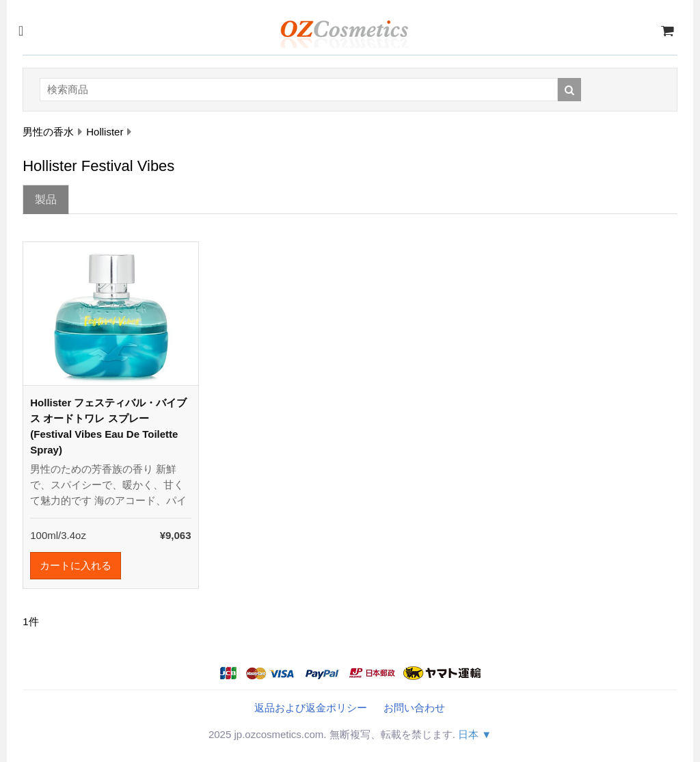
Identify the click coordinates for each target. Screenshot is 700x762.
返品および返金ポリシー (311, 708)
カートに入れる (76, 565)
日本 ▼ (475, 734)
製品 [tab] (46, 199)
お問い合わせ (414, 708)
